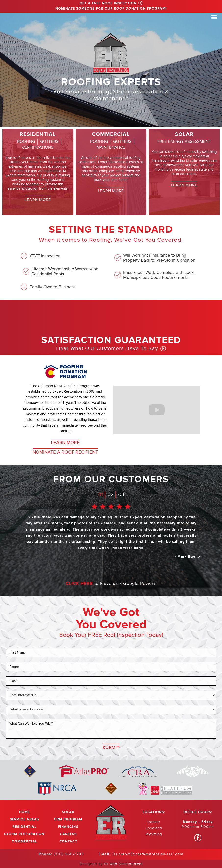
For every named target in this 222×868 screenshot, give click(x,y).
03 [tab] (121, 495)
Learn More (38, 200)
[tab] (26, 142)
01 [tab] (100, 495)
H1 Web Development (123, 864)
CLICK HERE (79, 583)
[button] (214, 17)
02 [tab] (111, 495)
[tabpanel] (111, 535)
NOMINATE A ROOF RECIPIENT (65, 452)
